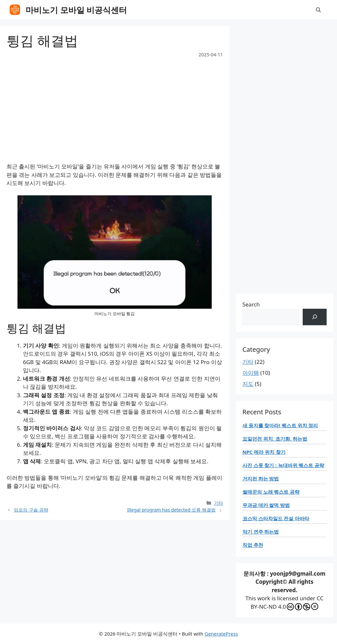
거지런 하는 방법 (261, 478)
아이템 (251, 373)
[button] (318, 10)
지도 (248, 384)
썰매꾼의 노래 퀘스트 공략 (271, 492)
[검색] (315, 317)
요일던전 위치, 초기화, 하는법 (275, 439)
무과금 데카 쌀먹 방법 (266, 505)
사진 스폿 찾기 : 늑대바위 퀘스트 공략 (283, 465)
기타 (219, 503)
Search (251, 304)
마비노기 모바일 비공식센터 (76, 10)
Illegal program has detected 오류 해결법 (171, 510)
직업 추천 (253, 545)
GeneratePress (221, 634)
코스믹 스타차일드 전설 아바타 (276, 518)
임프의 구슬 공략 (31, 510)
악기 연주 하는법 (261, 532)
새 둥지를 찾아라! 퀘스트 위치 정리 (280, 425)
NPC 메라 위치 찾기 (264, 452)
